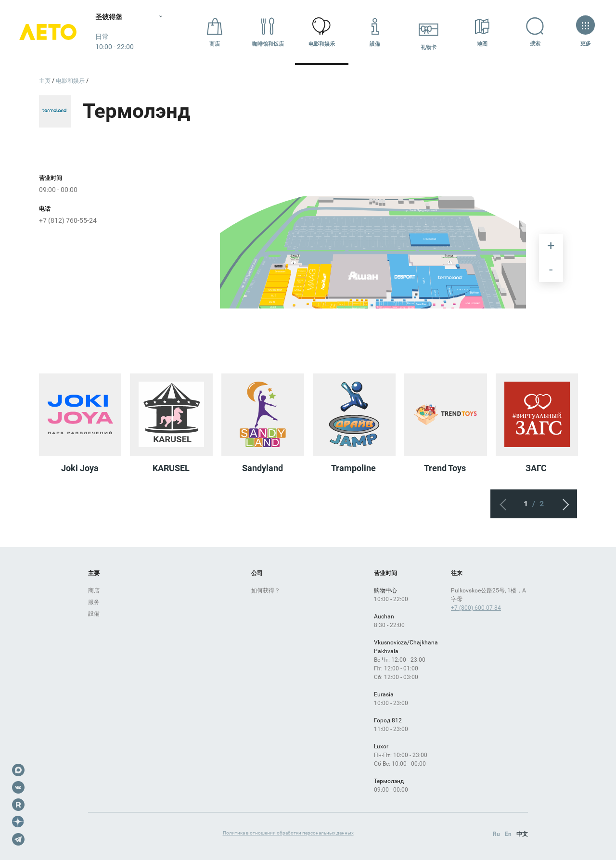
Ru (496, 834)
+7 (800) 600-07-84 (476, 608)
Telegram (18, 839)
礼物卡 (429, 32)
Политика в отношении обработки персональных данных (288, 833)
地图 (482, 32)
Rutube (18, 805)
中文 (522, 834)
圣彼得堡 (110, 17)
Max (18, 770)
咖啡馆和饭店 (268, 32)
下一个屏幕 (563, 504)
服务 (94, 602)
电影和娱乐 (322, 32)
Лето (48, 32)
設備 (375, 32)
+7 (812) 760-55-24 (68, 220)
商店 (215, 32)
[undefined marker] (526, 196)
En (508, 834)
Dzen (18, 822)
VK (18, 787)
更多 (585, 32)
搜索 (536, 32)
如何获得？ (266, 590)
